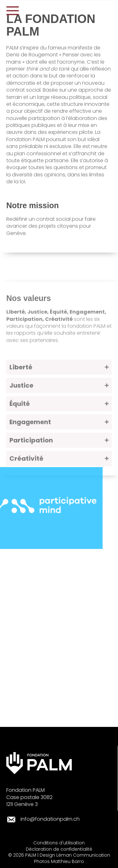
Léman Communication (83, 855)
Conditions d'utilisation (59, 843)
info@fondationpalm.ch (50, 819)
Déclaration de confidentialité (59, 849)
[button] (13, 11)
